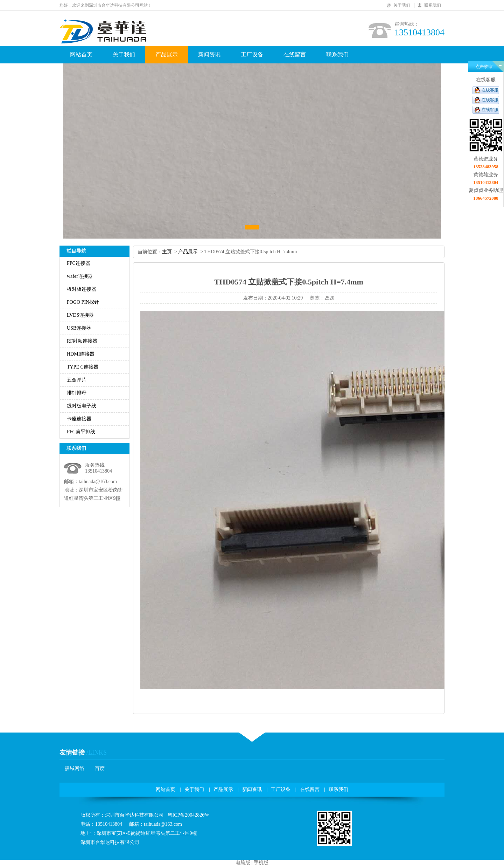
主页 (167, 252)
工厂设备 (252, 54)
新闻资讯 (209, 54)
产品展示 (167, 54)
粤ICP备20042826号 (189, 815)
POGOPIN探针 (83, 302)
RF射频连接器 (82, 341)
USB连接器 (79, 328)
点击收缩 (484, 67)
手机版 (261, 863)
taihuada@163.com (98, 482)
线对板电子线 (82, 406)
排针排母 (77, 393)
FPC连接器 (79, 263)
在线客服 (490, 90)
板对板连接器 (82, 289)
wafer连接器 (80, 276)
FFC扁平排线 (81, 432)
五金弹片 (77, 380)
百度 (100, 768)
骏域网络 (75, 768)
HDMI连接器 (81, 354)
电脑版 (243, 863)
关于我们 (402, 5)
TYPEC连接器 (83, 367)
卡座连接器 (79, 419)
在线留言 (295, 54)
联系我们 (433, 5)
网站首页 (81, 54)
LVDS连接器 (80, 315)
